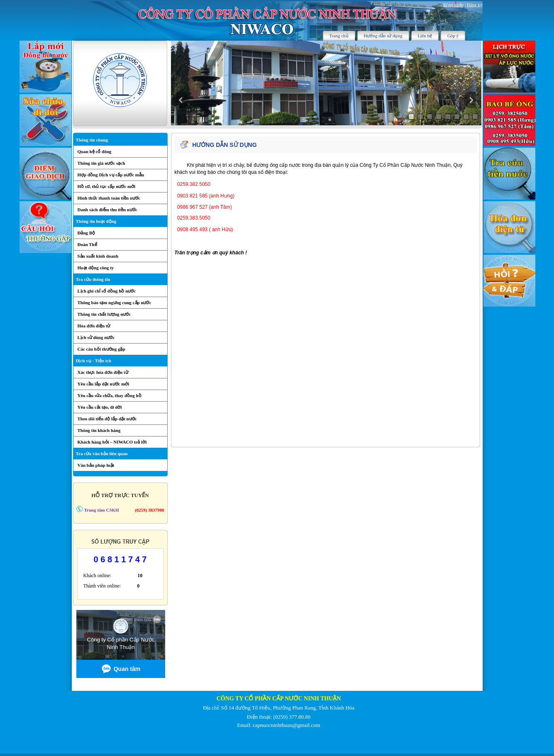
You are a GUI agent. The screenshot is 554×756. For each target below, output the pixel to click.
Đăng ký (475, 5)
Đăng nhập (453, 5)
